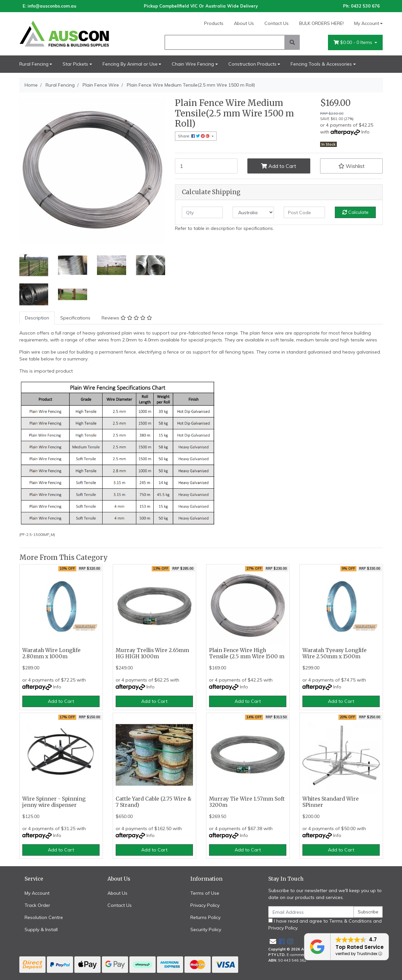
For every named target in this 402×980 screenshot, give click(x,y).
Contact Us (277, 23)
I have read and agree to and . (325, 924)
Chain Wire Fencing (193, 64)
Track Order (37, 905)
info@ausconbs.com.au (52, 6)
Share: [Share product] (194, 136)
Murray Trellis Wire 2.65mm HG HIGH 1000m (152, 653)
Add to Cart (279, 166)
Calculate (355, 212)
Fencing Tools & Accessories (321, 64)
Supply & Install (41, 929)
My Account (37, 893)
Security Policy (206, 929)
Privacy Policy (205, 905)
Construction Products (252, 64)
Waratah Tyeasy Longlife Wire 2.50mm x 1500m (335, 653)
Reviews (127, 318)
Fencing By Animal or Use (130, 64)
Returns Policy (205, 917)
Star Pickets (75, 64)
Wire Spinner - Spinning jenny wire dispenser (54, 802)
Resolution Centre (44, 917)
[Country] (253, 212)
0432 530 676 (365, 6)
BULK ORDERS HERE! (321, 23)
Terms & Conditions (351, 921)
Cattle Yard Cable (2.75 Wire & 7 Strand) (153, 802)
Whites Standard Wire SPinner (331, 802)
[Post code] (304, 212)
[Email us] (273, 941)
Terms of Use (205, 893)
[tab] (37, 318)
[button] (352, 166)
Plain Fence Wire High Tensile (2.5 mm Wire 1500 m (247, 653)
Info (365, 132)
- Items (354, 42)
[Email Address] (311, 912)
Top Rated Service (360, 947)
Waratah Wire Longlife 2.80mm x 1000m (51, 653)
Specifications (75, 318)
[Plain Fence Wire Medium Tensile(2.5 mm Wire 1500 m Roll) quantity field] (206, 166)
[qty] (202, 212)
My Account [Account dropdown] (367, 23)
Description (37, 318)
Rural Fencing (34, 64)
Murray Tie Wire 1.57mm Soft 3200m (247, 802)
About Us (244, 23)
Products (214, 23)
